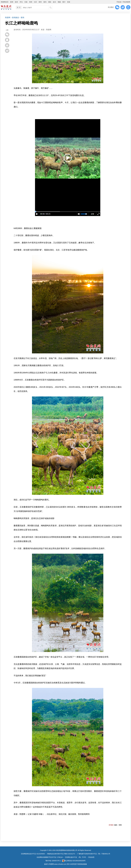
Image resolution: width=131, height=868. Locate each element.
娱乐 (54, 2)
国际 (50, 2)
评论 (21, 2)
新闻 (12, 2)
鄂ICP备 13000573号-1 (53, 861)
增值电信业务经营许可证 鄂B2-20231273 (61, 854)
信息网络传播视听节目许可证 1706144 (50, 857)
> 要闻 (22, 18)
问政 (26, 2)
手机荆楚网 (126, 2)
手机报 (119, 2)
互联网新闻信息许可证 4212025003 (33, 854)
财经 (40, 2)
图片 (64, 2)
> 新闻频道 (15, 18)
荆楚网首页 (5, 2)
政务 (16, 2)
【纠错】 (111, 825)
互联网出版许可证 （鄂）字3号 (75, 857)
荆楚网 (8, 18)
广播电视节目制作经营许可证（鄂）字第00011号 (94, 854)
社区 (35, 2)
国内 (45, 2)
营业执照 (91, 857)
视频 (59, 2)
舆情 (31, 2)
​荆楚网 (49, 30)
